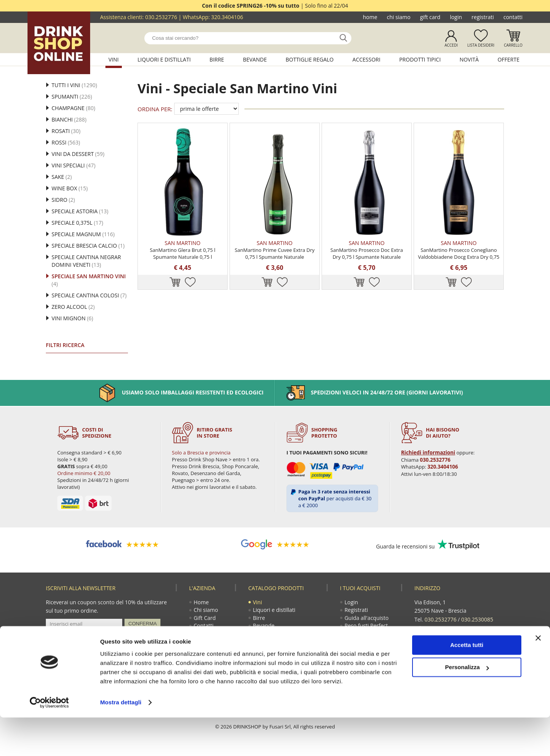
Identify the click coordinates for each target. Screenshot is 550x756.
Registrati (483, 17)
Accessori (366, 59)
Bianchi (69, 119)
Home (370, 17)
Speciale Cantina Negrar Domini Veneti (86, 261)
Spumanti (72, 97)
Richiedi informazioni (427, 453)
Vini (114, 59)
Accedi (451, 45)
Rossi (66, 142)
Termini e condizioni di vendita (370, 645)
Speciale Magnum (83, 234)
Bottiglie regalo (310, 59)
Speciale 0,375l (77, 223)
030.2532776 (161, 17)
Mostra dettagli (121, 741)
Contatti (513, 17)
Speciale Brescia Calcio (88, 246)
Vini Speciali (74, 165)
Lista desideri (481, 45)
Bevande (255, 59)
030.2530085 (477, 619)
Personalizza (467, 706)
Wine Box (70, 188)
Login (456, 17)
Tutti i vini (74, 85)
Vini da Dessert (78, 154)
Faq (349, 656)
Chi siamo (399, 17)
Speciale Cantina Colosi (89, 295)
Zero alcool (73, 307)
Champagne (73, 108)
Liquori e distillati (164, 59)
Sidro (63, 200)
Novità (469, 59)
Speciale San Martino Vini (89, 280)
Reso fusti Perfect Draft (367, 630)
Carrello (513, 45)
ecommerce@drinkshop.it (463, 636)
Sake (62, 177)
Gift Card (430, 17)
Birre (217, 59)
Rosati (66, 131)
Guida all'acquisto (367, 619)
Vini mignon (72, 318)
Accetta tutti (467, 684)
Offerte (509, 59)
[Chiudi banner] (538, 677)
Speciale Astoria (80, 211)
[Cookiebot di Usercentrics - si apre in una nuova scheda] (49, 741)
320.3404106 (227, 17)
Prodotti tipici (420, 59)
